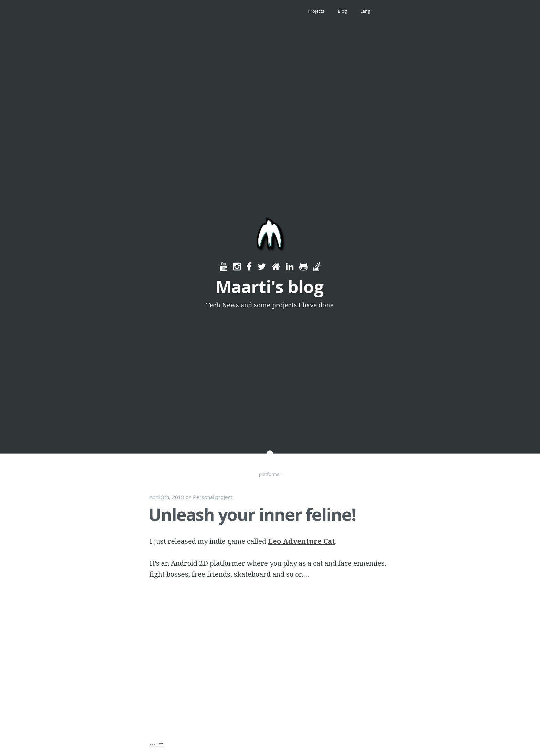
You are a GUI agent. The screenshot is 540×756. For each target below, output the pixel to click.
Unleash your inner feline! (252, 514)
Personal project (213, 497)
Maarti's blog (269, 287)
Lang (365, 11)
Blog (342, 11)
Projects (316, 11)
